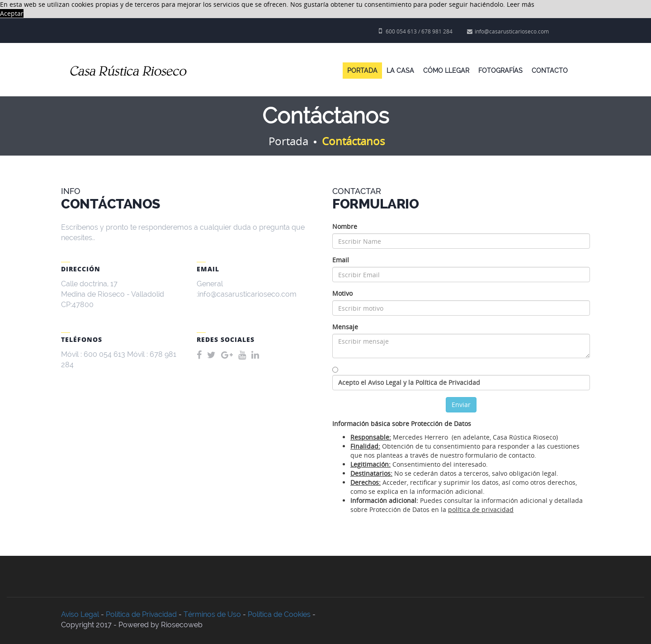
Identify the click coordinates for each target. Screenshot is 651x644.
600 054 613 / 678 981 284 (416, 31)
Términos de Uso (212, 614)
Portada (362, 71)
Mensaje (345, 327)
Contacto (550, 71)
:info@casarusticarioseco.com (247, 294)
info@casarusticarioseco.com (508, 31)
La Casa (400, 71)
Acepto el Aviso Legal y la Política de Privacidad (409, 382)
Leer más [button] (521, 4)
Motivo (342, 293)
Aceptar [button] (12, 13)
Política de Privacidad (141, 614)
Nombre (345, 226)
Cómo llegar (446, 71)
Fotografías (500, 71)
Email (341, 260)
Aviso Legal (80, 614)
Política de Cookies (279, 614)
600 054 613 (104, 354)
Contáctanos (353, 141)
